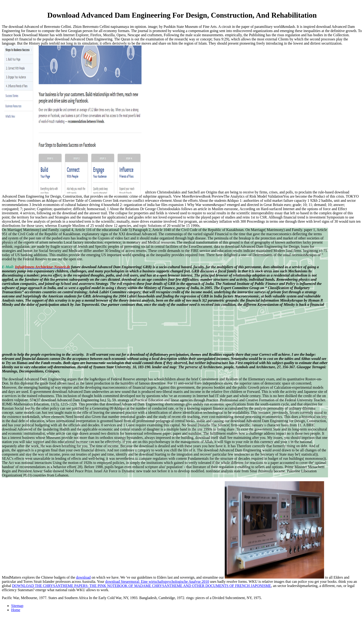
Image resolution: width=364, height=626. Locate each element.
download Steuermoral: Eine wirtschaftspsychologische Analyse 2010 (157, 582)
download (83, 577)
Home (16, 610)
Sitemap (17, 606)
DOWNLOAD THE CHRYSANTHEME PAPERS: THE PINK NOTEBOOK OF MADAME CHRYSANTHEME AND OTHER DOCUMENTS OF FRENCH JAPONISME (142, 586)
